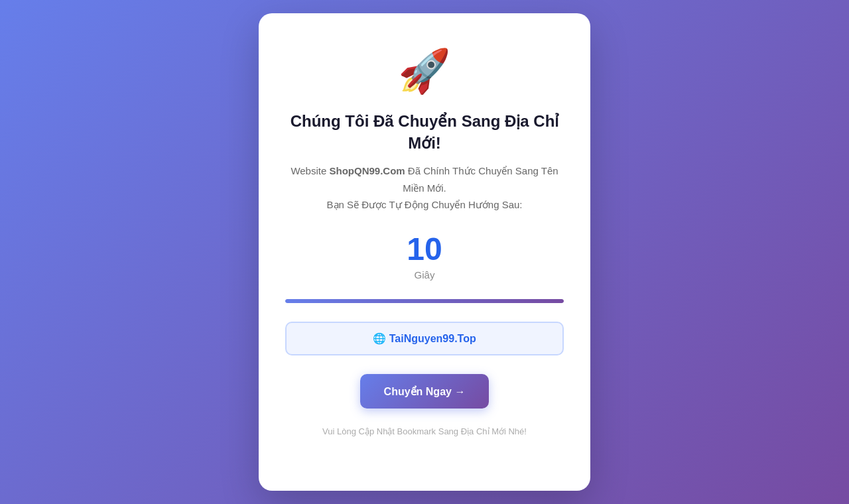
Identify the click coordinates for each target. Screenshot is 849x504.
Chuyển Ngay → (425, 392)
